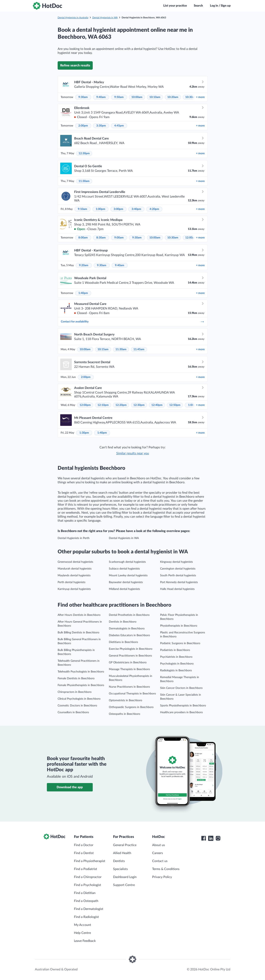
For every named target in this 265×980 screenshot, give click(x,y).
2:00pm (83, 126)
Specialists (120, 869)
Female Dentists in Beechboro (76, 678)
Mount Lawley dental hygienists (128, 576)
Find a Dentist (84, 853)
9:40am (101, 97)
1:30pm (84, 433)
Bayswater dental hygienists (126, 582)
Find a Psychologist (88, 885)
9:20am (84, 265)
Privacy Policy (162, 877)
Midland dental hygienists (124, 589)
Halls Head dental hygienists (177, 589)
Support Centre (124, 885)
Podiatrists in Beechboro (175, 650)
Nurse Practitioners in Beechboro (129, 687)
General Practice (125, 845)
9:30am (83, 97)
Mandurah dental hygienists (75, 569)
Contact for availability (133, 322)
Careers (158, 853)
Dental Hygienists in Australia (73, 18)
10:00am (137, 97)
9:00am (119, 238)
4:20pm (154, 209)
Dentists (119, 861)
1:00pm (100, 209)
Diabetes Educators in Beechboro (129, 635)
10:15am (103, 349)
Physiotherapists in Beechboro (179, 626)
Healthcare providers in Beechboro (181, 712)
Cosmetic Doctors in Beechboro (77, 706)
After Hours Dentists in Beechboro (79, 615)
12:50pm (175, 405)
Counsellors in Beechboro (73, 712)
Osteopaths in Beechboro (125, 714)
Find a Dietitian (85, 893)
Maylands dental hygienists (74, 576)
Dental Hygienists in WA (105, 18)
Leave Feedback (85, 941)
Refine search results (75, 65)
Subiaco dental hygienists (124, 569)
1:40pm (83, 293)
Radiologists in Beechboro (176, 670)
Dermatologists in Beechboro (127, 629)
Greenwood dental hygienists (75, 562)
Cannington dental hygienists (178, 569)
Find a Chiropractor (88, 877)
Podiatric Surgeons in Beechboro (180, 643)
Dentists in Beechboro (123, 622)
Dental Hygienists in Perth (74, 538)
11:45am (139, 349)
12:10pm (103, 405)
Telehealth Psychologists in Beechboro (81, 672)
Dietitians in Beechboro (123, 642)
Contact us (160, 861)
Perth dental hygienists (71, 582)
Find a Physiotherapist (90, 861)
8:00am (83, 238)
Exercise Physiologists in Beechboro (131, 649)
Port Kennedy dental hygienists (179, 582)
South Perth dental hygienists (178, 576)
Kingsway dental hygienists (176, 562)
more (200, 97)
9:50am (119, 97)
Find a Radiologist (86, 917)
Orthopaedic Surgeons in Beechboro (131, 707)
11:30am (84, 181)
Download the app (70, 787)
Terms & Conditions (166, 869)
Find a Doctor (84, 845)
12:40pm (157, 405)
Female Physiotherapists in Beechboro (81, 685)
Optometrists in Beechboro (126, 700)
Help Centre (82, 933)
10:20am (173, 97)
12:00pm (191, 238)
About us (159, 845)
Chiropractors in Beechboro (75, 692)
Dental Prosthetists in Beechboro (129, 615)
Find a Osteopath (86, 901)
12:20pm (121, 405)
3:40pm (136, 209)
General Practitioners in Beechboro (130, 656)
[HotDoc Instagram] (218, 838)
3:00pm (118, 209)
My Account (83, 925)
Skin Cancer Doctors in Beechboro (181, 688)
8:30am (101, 238)
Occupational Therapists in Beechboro (132, 694)
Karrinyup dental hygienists (74, 589)
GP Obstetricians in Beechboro (128, 663)
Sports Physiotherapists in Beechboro (183, 706)
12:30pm (84, 153)
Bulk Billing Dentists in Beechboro (78, 633)
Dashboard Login (125, 877)
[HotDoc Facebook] (204, 838)
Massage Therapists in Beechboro (129, 669)
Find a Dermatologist (89, 909)
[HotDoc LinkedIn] (211, 838)
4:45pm (119, 126)
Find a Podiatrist (86, 869)
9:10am (82, 209)
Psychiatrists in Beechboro (176, 657)
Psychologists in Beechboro (177, 664)
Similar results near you (133, 453)
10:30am (191, 97)
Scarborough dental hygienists (127, 562)
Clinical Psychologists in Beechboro (79, 699)
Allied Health (122, 853)
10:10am (155, 97)
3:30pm (101, 126)
